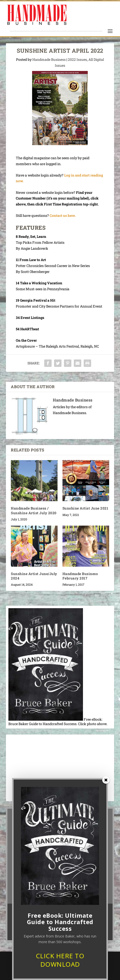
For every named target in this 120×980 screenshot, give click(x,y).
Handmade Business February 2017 (80, 576)
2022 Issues (77, 59)
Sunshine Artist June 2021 (85, 508)
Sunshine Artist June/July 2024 (34, 576)
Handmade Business (49, 59)
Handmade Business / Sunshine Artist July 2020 (34, 510)
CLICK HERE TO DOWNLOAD (60, 960)
